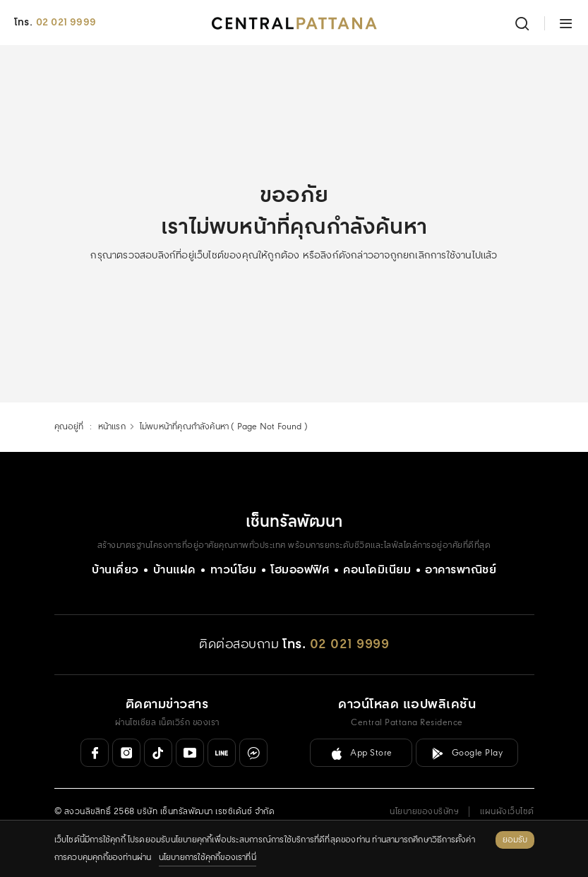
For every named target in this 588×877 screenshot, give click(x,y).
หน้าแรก (112, 427)
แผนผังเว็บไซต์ (507, 812)
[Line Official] (222, 753)
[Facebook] (95, 753)
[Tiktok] (158, 753)
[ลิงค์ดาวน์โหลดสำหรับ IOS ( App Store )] (361, 753)
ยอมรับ (515, 840)
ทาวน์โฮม (234, 570)
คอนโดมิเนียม (377, 570)
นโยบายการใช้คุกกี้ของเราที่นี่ (208, 858)
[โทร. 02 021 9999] (336, 645)
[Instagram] (126, 753)
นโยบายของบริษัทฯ (424, 812)
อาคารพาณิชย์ (461, 570)
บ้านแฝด (175, 570)
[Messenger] (253, 753)
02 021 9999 (66, 23)
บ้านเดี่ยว (115, 570)
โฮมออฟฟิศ (300, 570)
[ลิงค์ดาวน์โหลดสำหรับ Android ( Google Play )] (467, 753)
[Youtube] (190, 753)
